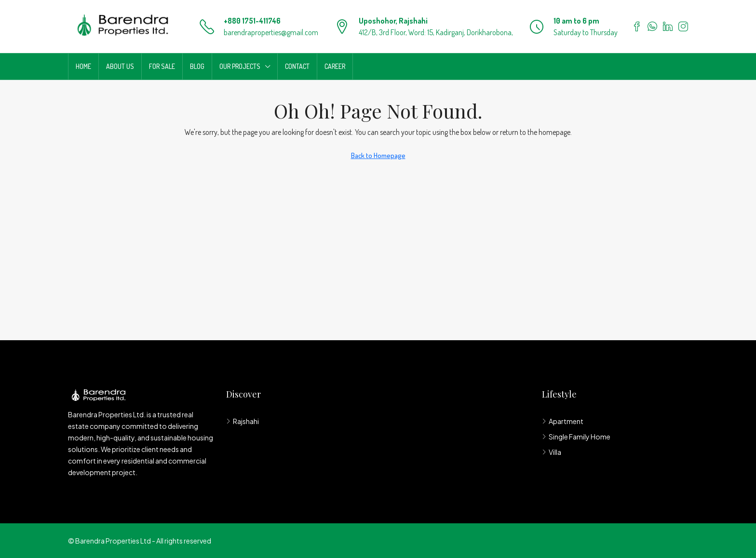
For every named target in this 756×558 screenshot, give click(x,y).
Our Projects (240, 66)
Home (83, 66)
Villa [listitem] (552, 452)
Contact (297, 66)
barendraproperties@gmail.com (271, 32)
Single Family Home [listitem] (576, 437)
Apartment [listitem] (563, 421)
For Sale (162, 66)
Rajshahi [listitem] (243, 421)
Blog (197, 66)
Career (335, 66)
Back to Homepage (378, 155)
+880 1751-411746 (252, 21)
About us (120, 66)
